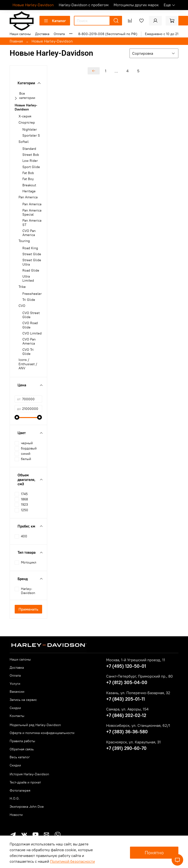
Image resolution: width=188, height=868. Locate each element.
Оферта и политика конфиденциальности (42, 733)
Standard (29, 149)
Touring (24, 241)
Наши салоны (20, 34)
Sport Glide (31, 167)
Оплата (59, 34)
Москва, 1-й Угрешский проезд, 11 (136, 660)
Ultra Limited (28, 279)
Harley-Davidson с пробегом (84, 5)
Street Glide (32, 254)
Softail (24, 142)
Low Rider (30, 161)
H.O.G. (15, 798)
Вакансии (17, 692)
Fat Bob (28, 173)
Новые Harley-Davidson (33, 5)
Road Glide (31, 270)
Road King (30, 248)
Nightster (30, 130)
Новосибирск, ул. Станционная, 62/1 (138, 725)
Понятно (154, 853)
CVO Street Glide (31, 315)
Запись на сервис (23, 700)
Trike (22, 287)
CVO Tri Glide (28, 352)
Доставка (42, 34)
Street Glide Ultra (32, 262)
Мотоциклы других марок (136, 5)
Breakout (29, 185)
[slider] (17, 417)
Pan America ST (32, 223)
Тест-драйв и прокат (25, 782)
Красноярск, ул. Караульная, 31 (133, 742)
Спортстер (27, 123)
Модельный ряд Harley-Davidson (35, 725)
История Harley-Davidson (29, 774)
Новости (16, 815)
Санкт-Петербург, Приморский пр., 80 (139, 676)
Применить (28, 609)
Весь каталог (20, 757)
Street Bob (31, 155)
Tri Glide (29, 300)
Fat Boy (28, 179)
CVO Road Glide (30, 325)
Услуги (15, 684)
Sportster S (31, 136)
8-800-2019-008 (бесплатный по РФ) (108, 34)
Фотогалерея (20, 790)
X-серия (25, 116)
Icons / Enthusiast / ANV (28, 364)
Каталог (55, 21)
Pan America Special (32, 212)
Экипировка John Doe (27, 807)
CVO (22, 306)
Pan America (28, 197)
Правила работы (22, 741)
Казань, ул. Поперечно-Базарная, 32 (138, 693)
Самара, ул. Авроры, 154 (127, 709)
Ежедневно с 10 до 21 (162, 34)
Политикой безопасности (72, 861)
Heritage (29, 191)
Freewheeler (32, 294)
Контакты (17, 716)
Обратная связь (22, 749)
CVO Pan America (29, 233)
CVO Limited (32, 333)
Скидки (15, 708)
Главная (16, 41)
